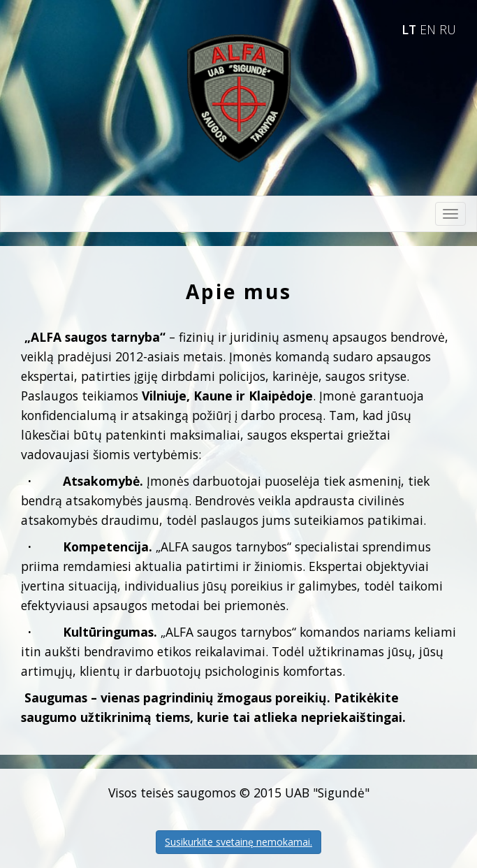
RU (448, 29)
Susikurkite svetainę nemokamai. (239, 842)
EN (430, 29)
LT (411, 29)
